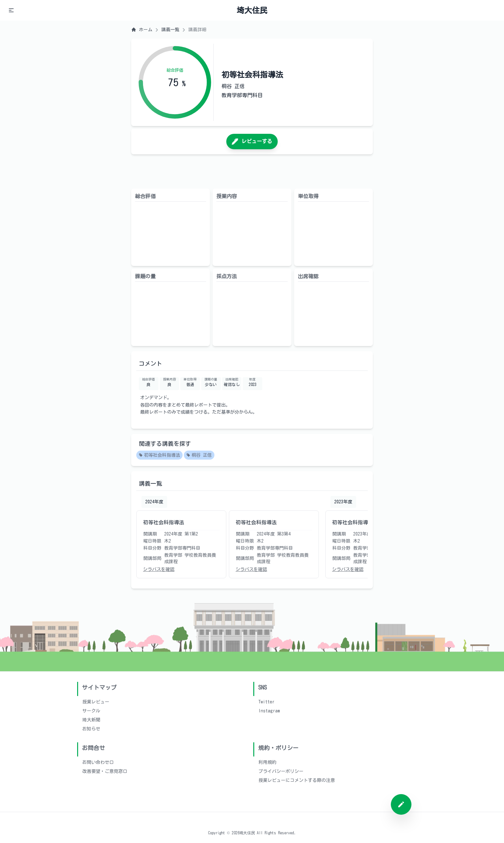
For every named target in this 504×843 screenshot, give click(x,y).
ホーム (142, 30)
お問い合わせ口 (98, 762)
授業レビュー (96, 702)
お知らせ (91, 729)
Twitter (266, 702)
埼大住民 (252, 10)
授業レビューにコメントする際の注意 (297, 780)
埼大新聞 (91, 720)
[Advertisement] (252, 171)
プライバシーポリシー (281, 771)
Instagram (269, 711)
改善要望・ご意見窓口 (105, 771)
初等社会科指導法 (159, 455)
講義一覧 (170, 30)
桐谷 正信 (199, 455)
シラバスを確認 (159, 569)
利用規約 (267, 762)
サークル (91, 711)
